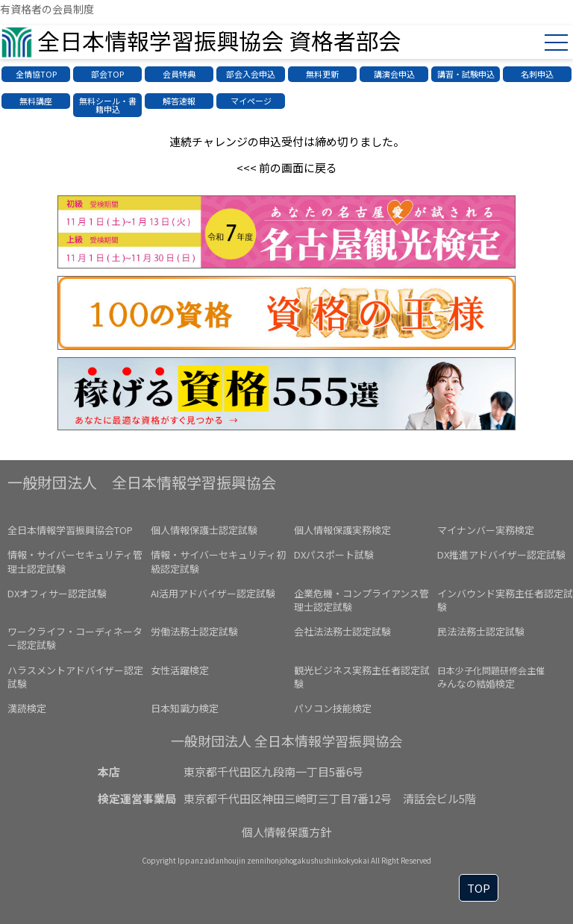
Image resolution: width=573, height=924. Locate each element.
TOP (479, 888)
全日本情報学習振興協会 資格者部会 (219, 40)
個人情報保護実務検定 (342, 530)
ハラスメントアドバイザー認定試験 (75, 677)
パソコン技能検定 (333, 708)
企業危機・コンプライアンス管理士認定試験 (361, 600)
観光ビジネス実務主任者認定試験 (362, 677)
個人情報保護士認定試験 (204, 530)
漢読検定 (27, 708)
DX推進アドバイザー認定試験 (501, 554)
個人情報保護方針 (286, 832)
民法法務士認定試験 (481, 631)
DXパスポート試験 (334, 554)
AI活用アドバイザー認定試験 (213, 593)
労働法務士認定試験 (194, 631)
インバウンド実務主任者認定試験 (505, 600)
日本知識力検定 (185, 708)
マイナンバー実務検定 (486, 530)
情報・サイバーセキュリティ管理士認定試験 (75, 561)
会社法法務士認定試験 (342, 631)
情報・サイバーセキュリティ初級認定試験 (218, 561)
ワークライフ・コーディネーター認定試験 (75, 638)
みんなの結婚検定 (491, 677)
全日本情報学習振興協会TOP (70, 530)
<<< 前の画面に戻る (287, 167)
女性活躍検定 (180, 670)
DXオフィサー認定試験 (57, 593)
